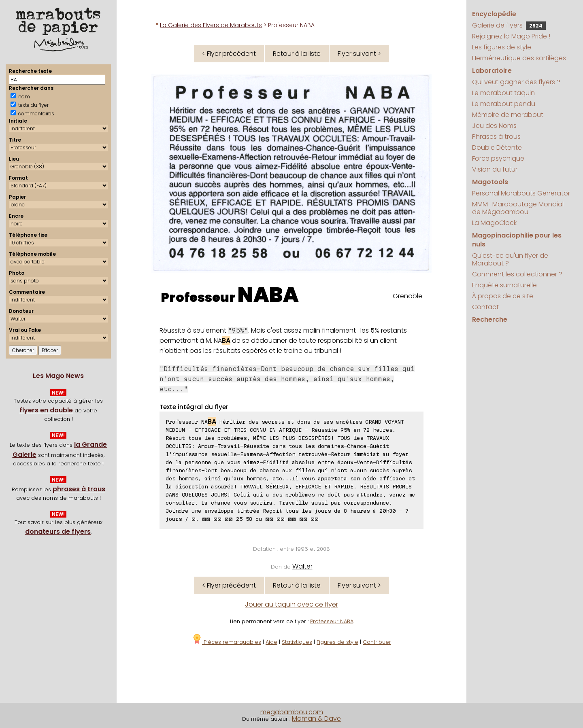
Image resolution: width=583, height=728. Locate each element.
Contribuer (377, 642)
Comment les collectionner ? (517, 274)
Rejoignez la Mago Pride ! (511, 36)
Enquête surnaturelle (504, 285)
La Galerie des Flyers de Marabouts (211, 25)
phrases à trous (79, 489)
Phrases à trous (496, 137)
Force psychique (498, 158)
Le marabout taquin (503, 93)
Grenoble (407, 296)
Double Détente (497, 148)
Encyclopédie (494, 14)
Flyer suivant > (359, 54)
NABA (268, 295)
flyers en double (46, 410)
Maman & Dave (316, 718)
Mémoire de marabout (508, 115)
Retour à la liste (297, 54)
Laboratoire (492, 71)
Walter (302, 566)
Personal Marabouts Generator (521, 193)
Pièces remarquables (227, 642)
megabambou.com (292, 712)
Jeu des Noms (494, 126)
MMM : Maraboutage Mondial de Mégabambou (518, 208)
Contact (485, 307)
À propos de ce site (503, 296)
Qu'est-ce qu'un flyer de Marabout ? (510, 259)
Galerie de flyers (509, 25)
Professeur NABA (332, 621)
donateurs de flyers (58, 532)
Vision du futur (495, 169)
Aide (271, 642)
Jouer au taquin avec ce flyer (291, 604)
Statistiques (297, 642)
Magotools (490, 182)
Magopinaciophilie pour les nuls (517, 240)
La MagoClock (494, 223)
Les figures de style (502, 47)
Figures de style (337, 642)
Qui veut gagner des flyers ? (516, 82)
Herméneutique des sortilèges (519, 58)
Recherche (490, 319)
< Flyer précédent (229, 54)
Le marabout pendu (504, 104)
